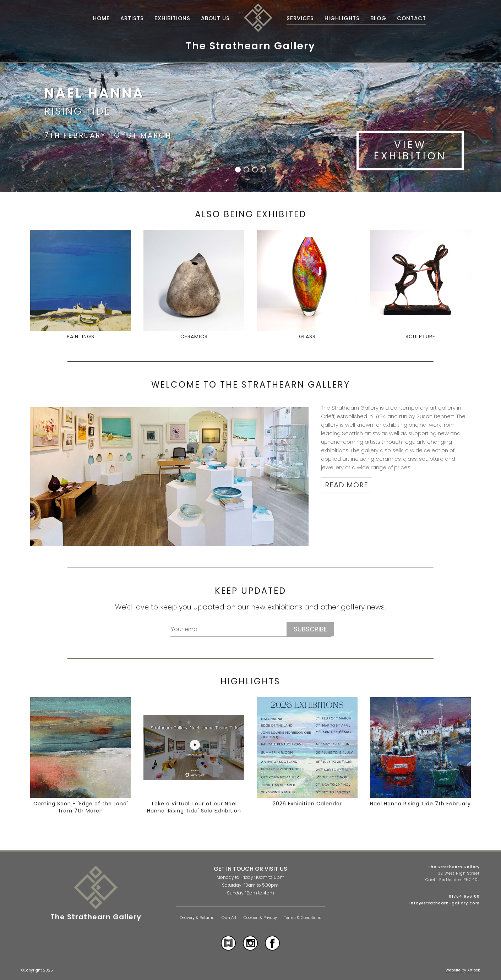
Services (300, 18)
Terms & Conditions (303, 918)
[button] (238, 170)
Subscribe (310, 629)
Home (101, 18)
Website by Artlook (463, 970)
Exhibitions (172, 18)
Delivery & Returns (197, 918)
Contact (412, 18)
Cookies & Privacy (260, 918)
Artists (132, 18)
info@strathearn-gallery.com (445, 903)
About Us (215, 18)
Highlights (342, 18)
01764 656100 (464, 896)
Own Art (229, 918)
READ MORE (347, 485)
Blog (378, 18)
